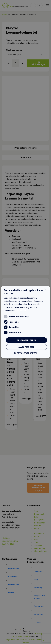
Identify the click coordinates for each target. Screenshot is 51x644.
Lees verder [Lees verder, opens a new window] (21, 310)
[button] (26, 353)
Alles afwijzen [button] (27, 347)
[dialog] (26, 322)
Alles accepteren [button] (26, 340)
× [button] (45, 289)
